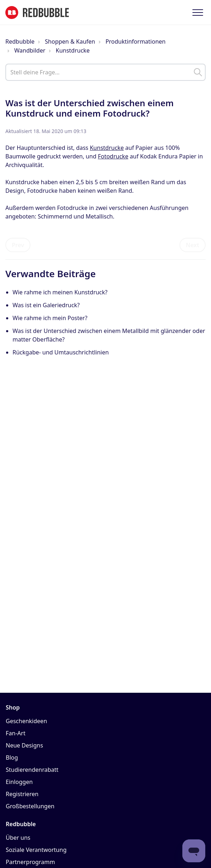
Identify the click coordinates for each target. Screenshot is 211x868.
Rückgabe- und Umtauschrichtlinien (61, 352)
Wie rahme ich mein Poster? (50, 318)
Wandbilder (30, 50)
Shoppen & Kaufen (70, 41)
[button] (198, 12)
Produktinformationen (135, 41)
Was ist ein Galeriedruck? (46, 305)
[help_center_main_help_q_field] (105, 72)
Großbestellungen (30, 806)
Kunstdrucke (73, 50)
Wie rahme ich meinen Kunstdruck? (60, 292)
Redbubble (20, 41)
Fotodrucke (113, 156)
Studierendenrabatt (32, 770)
